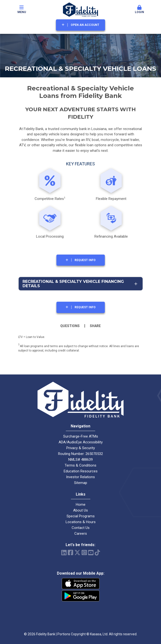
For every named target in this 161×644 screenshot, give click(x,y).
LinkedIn (64, 553)
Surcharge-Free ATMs (81, 436)
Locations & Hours (81, 522)
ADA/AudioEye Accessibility (81, 442)
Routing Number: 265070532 (80, 454)
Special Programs (81, 516)
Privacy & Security (81, 448)
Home (81, 505)
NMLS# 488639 (80, 460)
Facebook (70, 553)
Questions (70, 326)
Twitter (77, 553)
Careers (81, 534)
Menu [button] (22, 9)
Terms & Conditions (80, 465)
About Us (80, 510)
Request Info (85, 260)
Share (95, 326)
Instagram (84, 553)
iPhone (81, 584)
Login (139, 9)
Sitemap (81, 483)
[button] (139, 10)
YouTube (91, 553)
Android (81, 596)
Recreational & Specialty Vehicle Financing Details (73, 284)
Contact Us (81, 528)
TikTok (97, 553)
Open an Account (85, 25)
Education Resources (81, 471)
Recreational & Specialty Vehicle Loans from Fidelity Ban (80, 92)
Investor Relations (80, 477)
